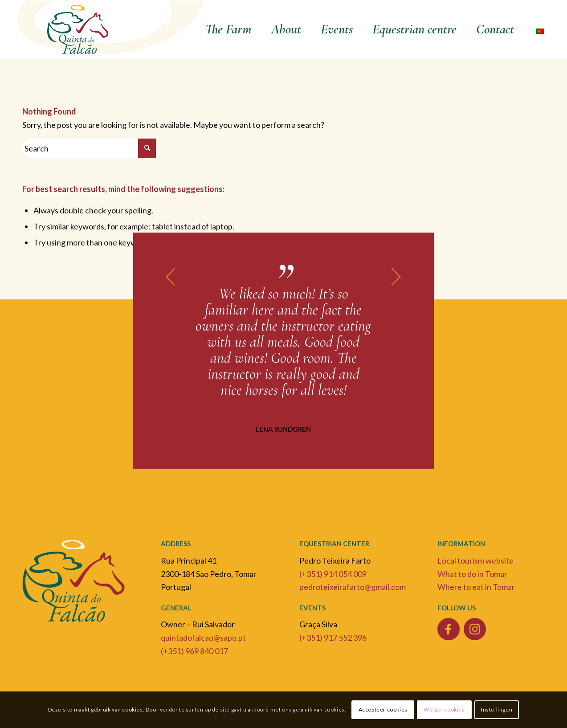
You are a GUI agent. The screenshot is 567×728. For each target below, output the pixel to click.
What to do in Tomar (472, 574)
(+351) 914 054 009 (333, 574)
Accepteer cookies (383, 710)
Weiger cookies (444, 710)
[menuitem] (228, 29)
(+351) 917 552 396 (333, 638)
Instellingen (497, 710)
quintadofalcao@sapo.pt (203, 638)
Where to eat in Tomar (476, 587)
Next (396, 277)
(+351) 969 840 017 (194, 651)
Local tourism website (475, 560)
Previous (171, 277)
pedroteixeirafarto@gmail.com (353, 587)
